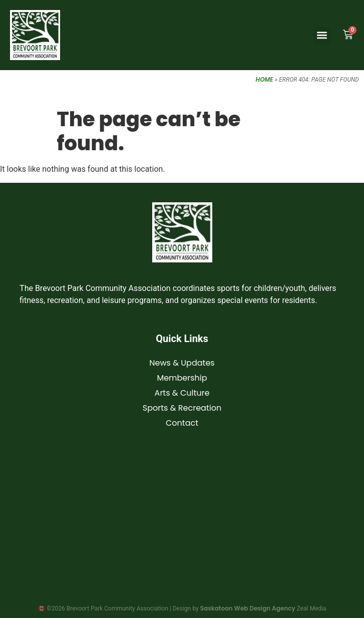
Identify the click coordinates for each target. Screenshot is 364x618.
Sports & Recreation (182, 408)
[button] (322, 35)
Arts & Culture (182, 393)
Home (265, 79)
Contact (182, 423)
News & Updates (182, 363)
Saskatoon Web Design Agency (248, 608)
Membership (182, 378)
